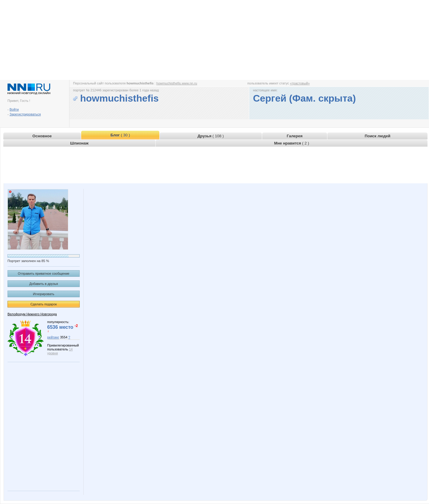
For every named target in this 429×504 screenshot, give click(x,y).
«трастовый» (300, 83)
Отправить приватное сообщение (43, 273)
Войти (14, 109)
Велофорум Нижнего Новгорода (32, 314)
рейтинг (53, 337)
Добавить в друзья (43, 284)
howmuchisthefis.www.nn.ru (177, 83)
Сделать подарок (44, 304)
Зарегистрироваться (25, 114)
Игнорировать (44, 294)
